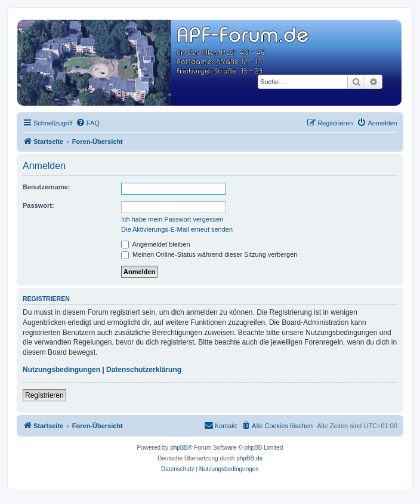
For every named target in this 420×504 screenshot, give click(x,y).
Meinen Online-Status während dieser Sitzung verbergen (209, 254)
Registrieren (44, 395)
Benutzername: (46, 187)
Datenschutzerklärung (144, 370)
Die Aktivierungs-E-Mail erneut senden (177, 229)
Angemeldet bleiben (156, 244)
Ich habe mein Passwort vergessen (172, 219)
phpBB (179, 448)
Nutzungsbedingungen (61, 370)
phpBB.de (249, 458)
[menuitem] (88, 123)
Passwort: (38, 205)
